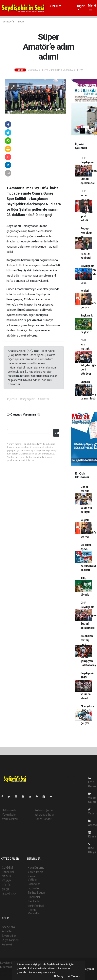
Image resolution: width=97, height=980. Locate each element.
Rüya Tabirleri (10, 940)
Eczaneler (34, 884)
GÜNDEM (55, 6)
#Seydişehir (27, 399)
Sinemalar (34, 897)
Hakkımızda (9, 810)
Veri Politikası (10, 819)
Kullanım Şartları (44, 810)
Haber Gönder (43, 819)
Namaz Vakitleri (33, 878)
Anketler (7, 931)
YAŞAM (7, 881)
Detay (59, 976)
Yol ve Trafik (35, 872)
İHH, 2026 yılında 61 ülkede (85, 586)
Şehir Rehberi (36, 906)
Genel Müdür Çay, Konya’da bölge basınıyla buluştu (86, 499)
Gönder (57, 433)
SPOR (21, 22)
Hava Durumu (36, 868)
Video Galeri (92, 798)
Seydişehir (14, 226)
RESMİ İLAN (9, 894)
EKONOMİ (8, 872)
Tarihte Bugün (36, 893)
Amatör (20, 289)
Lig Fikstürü (35, 888)
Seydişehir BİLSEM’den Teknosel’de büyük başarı (88, 274)
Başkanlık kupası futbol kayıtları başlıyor (87, 324)
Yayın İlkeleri (10, 815)
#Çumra (12, 399)
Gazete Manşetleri (34, 912)
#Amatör (43, 399)
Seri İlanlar (34, 901)
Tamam (74, 976)
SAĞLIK (7, 876)
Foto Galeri (92, 782)
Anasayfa (9, 22)
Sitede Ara (8, 927)
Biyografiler (9, 936)
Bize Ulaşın (92, 848)
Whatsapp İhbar (44, 815)
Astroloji (7, 944)
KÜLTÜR (7, 885)
